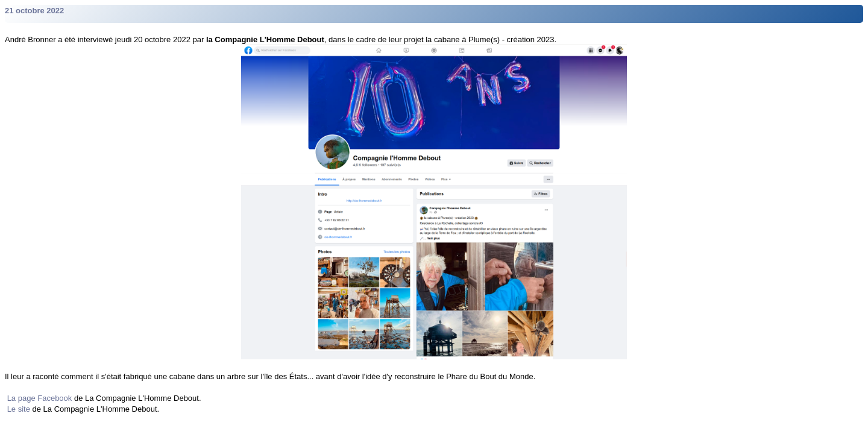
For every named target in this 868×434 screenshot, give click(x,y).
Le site (19, 409)
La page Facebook (40, 398)
